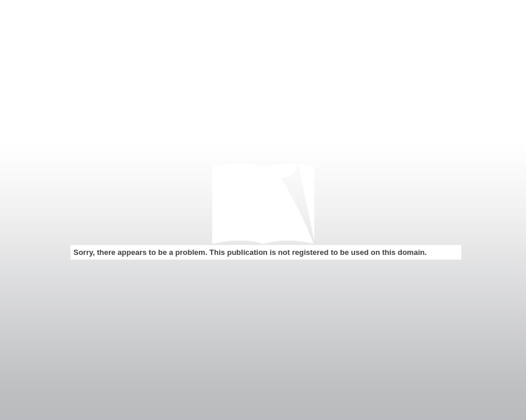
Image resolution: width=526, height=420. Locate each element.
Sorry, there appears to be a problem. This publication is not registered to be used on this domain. (250, 252)
